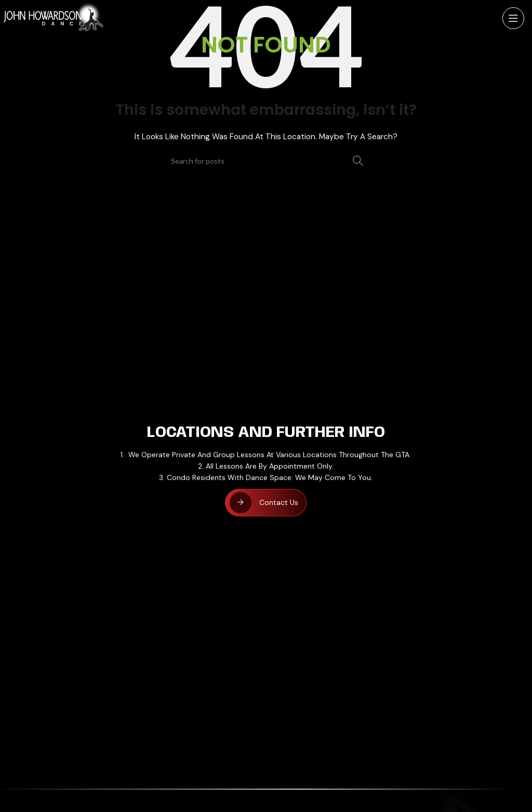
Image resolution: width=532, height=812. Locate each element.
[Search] (266, 161)
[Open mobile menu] (513, 18)
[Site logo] (54, 17)
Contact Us (279, 502)
